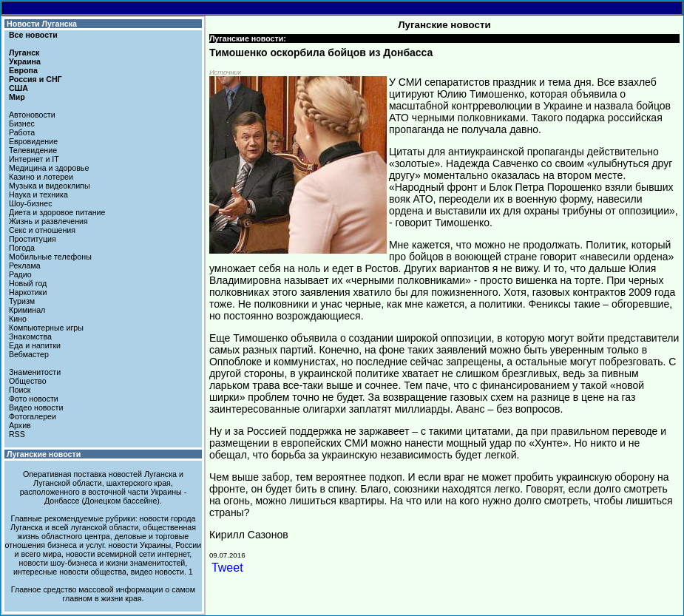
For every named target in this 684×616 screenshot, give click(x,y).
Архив (20, 425)
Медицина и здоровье (49, 168)
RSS (17, 434)
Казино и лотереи (41, 177)
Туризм (22, 301)
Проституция (33, 239)
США (18, 88)
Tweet (227, 568)
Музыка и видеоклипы (50, 186)
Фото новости (34, 399)
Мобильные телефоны (50, 257)
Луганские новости (44, 454)
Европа (23, 70)
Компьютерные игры (46, 328)
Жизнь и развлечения (48, 221)
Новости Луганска (42, 24)
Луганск (24, 53)
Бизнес (22, 123)
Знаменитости (35, 372)
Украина (25, 61)
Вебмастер (29, 354)
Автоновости (32, 115)
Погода (22, 248)
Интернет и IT (34, 159)
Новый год (28, 283)
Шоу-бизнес (31, 203)
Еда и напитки (35, 345)
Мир (17, 97)
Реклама (25, 265)
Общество (28, 381)
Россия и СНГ (35, 79)
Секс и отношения (42, 230)
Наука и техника (38, 194)
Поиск (20, 390)
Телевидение (33, 150)
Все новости (33, 35)
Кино (18, 319)
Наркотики (28, 292)
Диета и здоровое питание (57, 212)
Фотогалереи (33, 416)
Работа (22, 132)
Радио (20, 274)
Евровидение (33, 141)
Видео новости (36, 407)
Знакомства (30, 336)
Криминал (27, 310)
